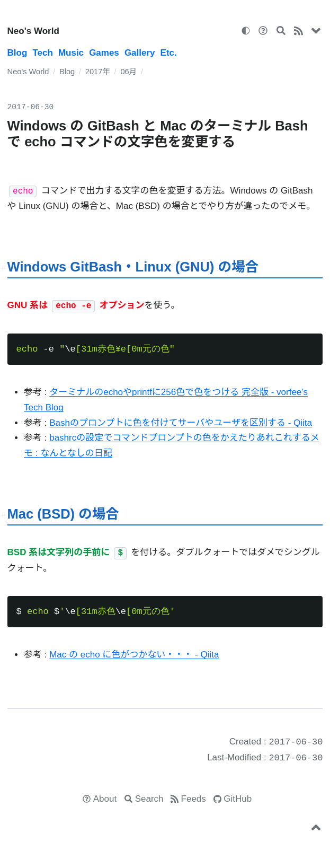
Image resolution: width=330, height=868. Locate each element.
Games (104, 53)
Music (71, 53)
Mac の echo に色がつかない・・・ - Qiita (134, 655)
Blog (17, 53)
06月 (128, 72)
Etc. (169, 53)
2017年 (98, 72)
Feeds (194, 799)
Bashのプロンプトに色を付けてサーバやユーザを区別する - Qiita (181, 423)
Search (149, 799)
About (105, 799)
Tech (42, 53)
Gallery (140, 53)
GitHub (238, 799)
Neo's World (33, 31)
